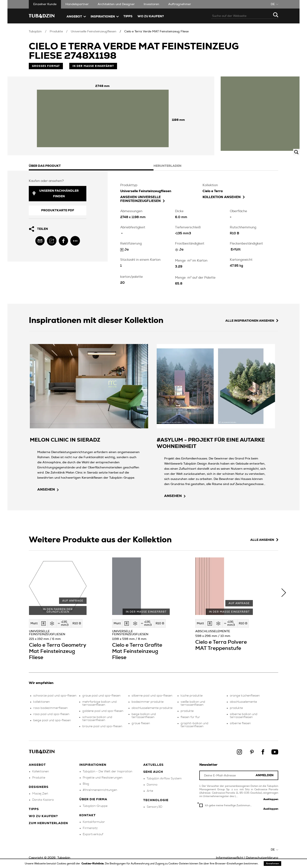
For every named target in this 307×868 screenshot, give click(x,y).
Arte (150, 791)
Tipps (34, 809)
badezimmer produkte (148, 702)
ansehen (48, 489)
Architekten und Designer (116, 4)
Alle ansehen (264, 540)
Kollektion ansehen (224, 197)
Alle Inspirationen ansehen (252, 321)
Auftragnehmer (180, 4)
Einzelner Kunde (45, 4)
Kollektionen (41, 772)
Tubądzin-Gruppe (95, 806)
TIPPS (128, 16)
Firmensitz (90, 828)
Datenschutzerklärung (262, 858)
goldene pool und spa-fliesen (103, 711)
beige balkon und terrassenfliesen (144, 716)
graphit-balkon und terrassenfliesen (194, 725)
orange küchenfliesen (245, 696)
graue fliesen (141, 723)
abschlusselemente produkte (152, 708)
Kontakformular (94, 822)
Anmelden (265, 775)
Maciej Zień (40, 794)
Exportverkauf (93, 834)
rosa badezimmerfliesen (50, 708)
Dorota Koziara (43, 800)
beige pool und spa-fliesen (52, 720)
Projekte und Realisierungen (103, 778)
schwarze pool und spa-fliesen (55, 696)
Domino (152, 785)
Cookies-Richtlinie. (93, 864)
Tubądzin (35, 32)
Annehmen (272, 864)
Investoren (151, 4)
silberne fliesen (240, 723)
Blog (86, 784)
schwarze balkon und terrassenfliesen (97, 719)
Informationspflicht (230, 858)
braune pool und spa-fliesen (102, 726)
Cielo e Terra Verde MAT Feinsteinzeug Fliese (156, 32)
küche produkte (192, 696)
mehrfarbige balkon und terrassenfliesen (99, 703)
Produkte (56, 32)
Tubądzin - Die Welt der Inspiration (107, 772)
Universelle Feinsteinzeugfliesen (94, 32)
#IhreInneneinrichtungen (100, 790)
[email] (40, 241)
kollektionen (41, 702)
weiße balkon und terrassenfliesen (193, 703)
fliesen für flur (190, 717)
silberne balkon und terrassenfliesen (244, 716)
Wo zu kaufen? (151, 16)
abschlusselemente (243, 702)
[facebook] (63, 241)
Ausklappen (271, 799)
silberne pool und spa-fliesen (152, 696)
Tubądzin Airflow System (164, 779)
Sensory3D (154, 807)
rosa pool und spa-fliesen (51, 714)
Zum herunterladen (48, 823)
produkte (187, 711)
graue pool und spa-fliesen (101, 696)
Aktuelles (153, 765)
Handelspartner (77, 4)
